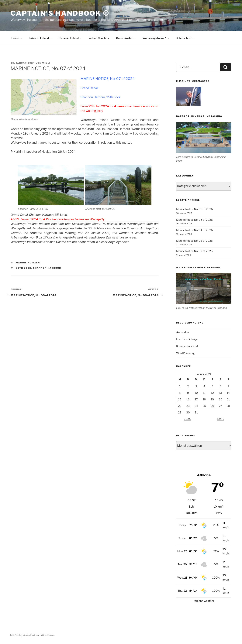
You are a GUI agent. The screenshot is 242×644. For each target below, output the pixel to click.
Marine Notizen (28, 263)
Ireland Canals (99, 38)
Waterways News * (156, 38)
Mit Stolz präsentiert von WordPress (32, 635)
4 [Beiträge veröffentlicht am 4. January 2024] (204, 386)
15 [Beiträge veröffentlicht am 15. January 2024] (180, 399)
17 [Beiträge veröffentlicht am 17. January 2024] (196, 399)
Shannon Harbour (47, 268)
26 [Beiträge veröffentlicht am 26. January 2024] (213, 406)
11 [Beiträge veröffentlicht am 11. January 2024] (204, 393)
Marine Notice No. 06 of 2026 (194, 209)
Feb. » (220, 419)
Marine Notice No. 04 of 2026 (194, 230)
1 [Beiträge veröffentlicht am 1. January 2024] (180, 386)
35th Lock (24, 268)
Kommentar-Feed (187, 346)
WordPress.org (185, 353)
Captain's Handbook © (60, 13)
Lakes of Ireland (41, 38)
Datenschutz (186, 38)
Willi (46, 63)
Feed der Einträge (187, 339)
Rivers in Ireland (70, 38)
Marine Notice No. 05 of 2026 (194, 220)
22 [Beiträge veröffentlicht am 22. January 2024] (180, 406)
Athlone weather (204, 601)
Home (17, 38)
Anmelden (183, 332)
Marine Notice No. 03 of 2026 (194, 241)
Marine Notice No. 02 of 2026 (194, 251)
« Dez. (187, 419)
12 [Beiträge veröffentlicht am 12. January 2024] (212, 393)
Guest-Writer (126, 38)
